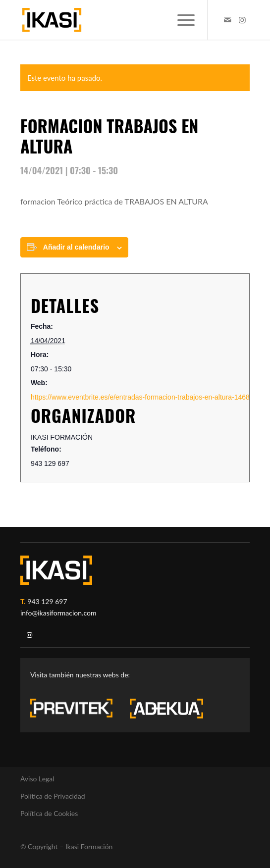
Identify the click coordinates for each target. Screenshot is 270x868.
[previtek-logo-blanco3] (76, 711)
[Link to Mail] (227, 20)
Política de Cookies (49, 813)
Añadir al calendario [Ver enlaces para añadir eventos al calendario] (76, 247)
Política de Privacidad (53, 796)
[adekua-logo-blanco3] (166, 709)
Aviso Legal (37, 779)
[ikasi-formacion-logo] (112, 20)
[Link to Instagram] (242, 20)
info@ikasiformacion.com (58, 613)
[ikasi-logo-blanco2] (56, 570)
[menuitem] (181, 20)
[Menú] (181, 20)
